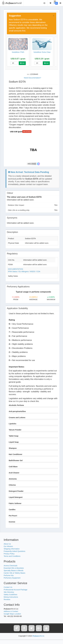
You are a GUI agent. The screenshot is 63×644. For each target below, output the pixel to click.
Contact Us (8, 587)
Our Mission (8, 546)
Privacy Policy (9, 554)
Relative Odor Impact (33, 205)
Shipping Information (12, 549)
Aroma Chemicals (10, 566)
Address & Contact (11, 611)
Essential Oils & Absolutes (14, 568)
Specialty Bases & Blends (14, 571)
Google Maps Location (12, 614)
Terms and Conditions (12, 556)
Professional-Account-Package (15, 590)
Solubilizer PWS (18, 52)
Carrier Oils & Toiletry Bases (14, 573)
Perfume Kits (9, 575)
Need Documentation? (32, 78)
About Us (7, 544)
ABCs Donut (32, 164)
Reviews (7, 599)
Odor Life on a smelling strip (33, 210)
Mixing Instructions (11, 597)
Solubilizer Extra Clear (42, 52)
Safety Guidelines (10, 595)
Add (22, 63)
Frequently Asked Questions (14, 551)
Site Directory (9, 592)
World (13, 3)
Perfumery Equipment (12, 578)
